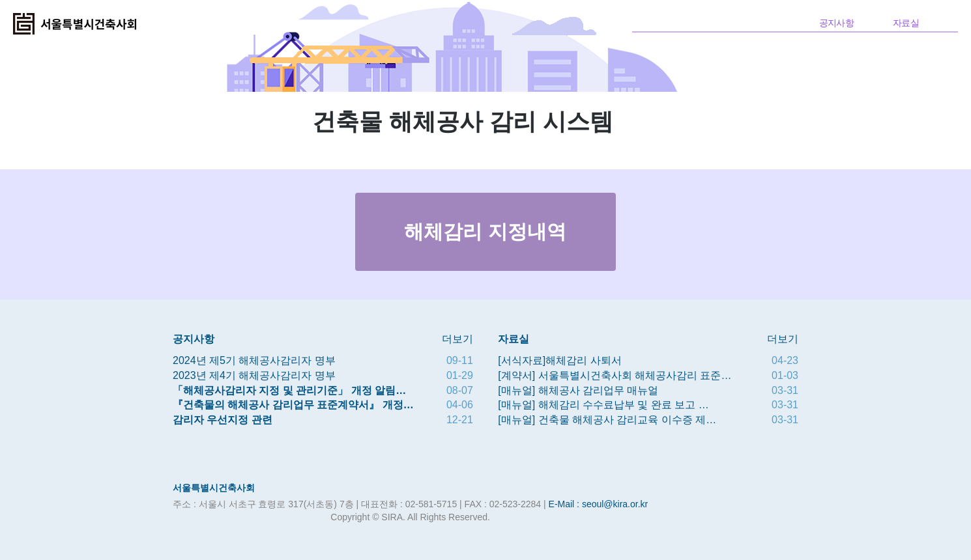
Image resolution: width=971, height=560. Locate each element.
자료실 (906, 23)
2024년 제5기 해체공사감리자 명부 (254, 360)
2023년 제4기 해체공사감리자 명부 (254, 375)
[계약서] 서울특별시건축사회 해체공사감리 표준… (615, 375)
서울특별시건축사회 (214, 488)
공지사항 (836, 23)
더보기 (457, 339)
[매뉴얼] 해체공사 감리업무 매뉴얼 (578, 390)
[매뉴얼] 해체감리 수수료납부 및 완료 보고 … (603, 405)
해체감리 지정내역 (485, 231)
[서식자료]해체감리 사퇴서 (559, 360)
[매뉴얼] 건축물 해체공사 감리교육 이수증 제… (607, 420)
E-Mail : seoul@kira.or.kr (599, 504)
